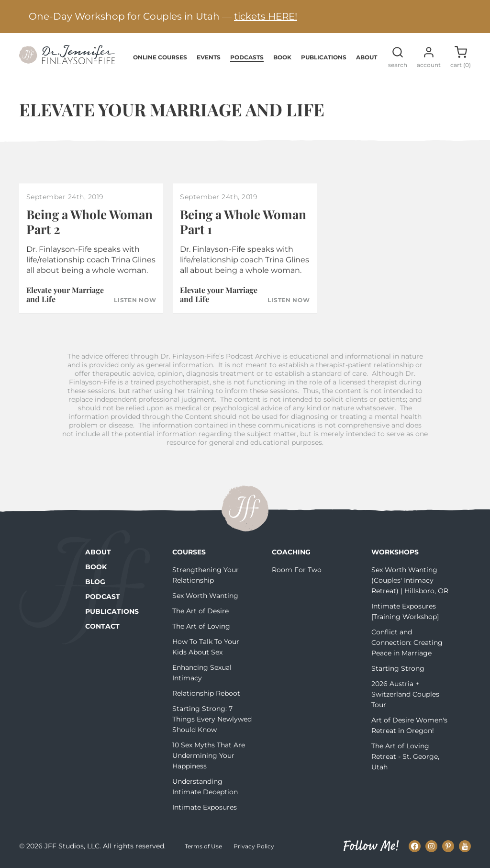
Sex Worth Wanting (205, 596)
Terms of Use (203, 846)
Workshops (395, 552)
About (367, 57)
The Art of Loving (201, 626)
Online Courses (160, 57)
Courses (189, 552)
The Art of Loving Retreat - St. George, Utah (405, 756)
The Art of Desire (200, 611)
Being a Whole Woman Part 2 (89, 222)
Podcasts (247, 57)
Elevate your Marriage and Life (65, 294)
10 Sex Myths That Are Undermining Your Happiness (209, 755)
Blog (95, 582)
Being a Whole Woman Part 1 (243, 222)
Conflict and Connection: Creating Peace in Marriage (407, 643)
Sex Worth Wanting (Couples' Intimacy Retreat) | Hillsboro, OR (410, 580)
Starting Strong (398, 668)
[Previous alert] (22, 17)
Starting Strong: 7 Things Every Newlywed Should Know (212, 719)
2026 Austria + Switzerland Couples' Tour (406, 694)
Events (209, 57)
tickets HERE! (266, 16)
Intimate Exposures (205, 807)
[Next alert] (468, 17)
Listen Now (135, 300)
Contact (102, 626)
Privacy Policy (254, 846)
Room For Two (297, 570)
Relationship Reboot (206, 693)
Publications (324, 57)
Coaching (291, 552)
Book (282, 57)
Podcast (103, 597)
